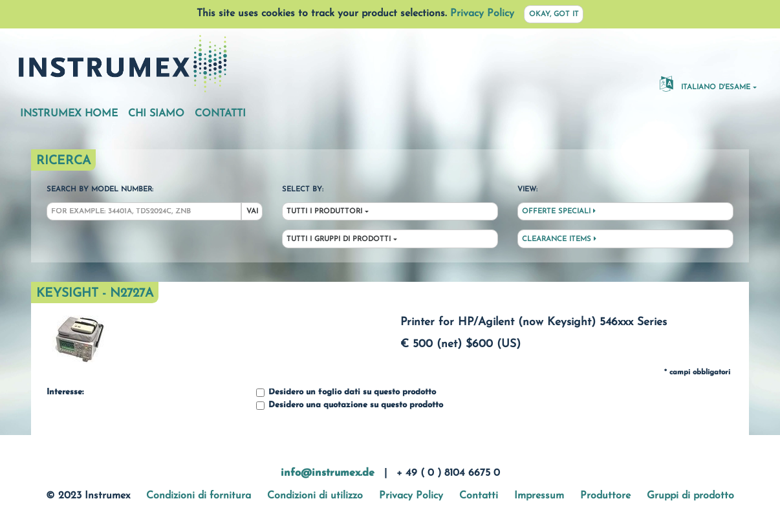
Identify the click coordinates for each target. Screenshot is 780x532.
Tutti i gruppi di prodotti (339, 239)
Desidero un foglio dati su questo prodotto (346, 393)
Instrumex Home (69, 114)
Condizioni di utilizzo (315, 496)
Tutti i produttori (324, 212)
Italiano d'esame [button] (705, 83)
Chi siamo (156, 114)
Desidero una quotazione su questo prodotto (350, 406)
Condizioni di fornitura (199, 496)
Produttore (605, 496)
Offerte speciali (559, 211)
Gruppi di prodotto (690, 496)
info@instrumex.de (328, 473)
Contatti (220, 114)
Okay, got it (554, 15)
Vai (252, 212)
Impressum (539, 496)
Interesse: (65, 392)
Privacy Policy (482, 14)
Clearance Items (559, 239)
